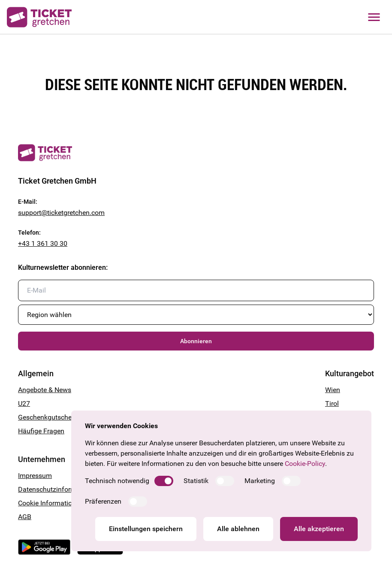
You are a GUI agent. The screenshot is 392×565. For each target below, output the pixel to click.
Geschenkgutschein (48, 417)
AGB (25, 517)
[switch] (164, 481)
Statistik (196, 481)
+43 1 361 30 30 (43, 243)
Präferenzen (103, 501)
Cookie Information (47, 503)
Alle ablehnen (238, 529)
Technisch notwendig (117, 481)
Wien (333, 390)
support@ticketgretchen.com (61, 213)
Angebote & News (45, 390)
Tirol (332, 403)
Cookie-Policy (305, 464)
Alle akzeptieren (319, 529)
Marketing (260, 481)
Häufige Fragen (41, 431)
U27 (24, 403)
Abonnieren (196, 341)
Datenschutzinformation (55, 489)
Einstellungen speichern (146, 529)
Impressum (35, 476)
